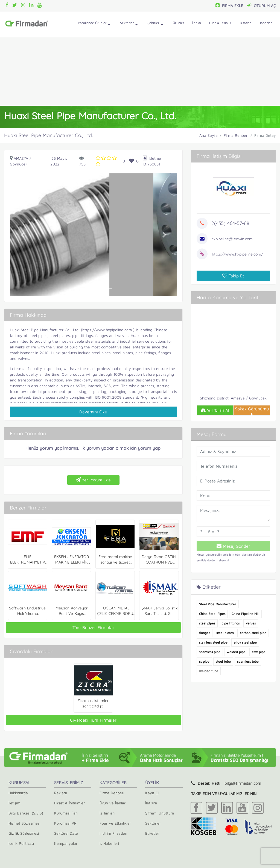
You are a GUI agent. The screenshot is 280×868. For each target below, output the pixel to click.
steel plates (225, 633)
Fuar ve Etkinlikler (115, 823)
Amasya (21, 158)
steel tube (223, 661)
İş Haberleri (109, 843)
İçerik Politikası (21, 843)
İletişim (14, 803)
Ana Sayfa (208, 135)
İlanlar (197, 23)
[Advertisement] (140, 72)
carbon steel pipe (253, 633)
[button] (22, 235)
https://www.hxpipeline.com (107, 330)
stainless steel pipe (213, 642)
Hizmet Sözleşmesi (24, 823)
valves (251, 623)
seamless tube (248, 661)
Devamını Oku (93, 412)
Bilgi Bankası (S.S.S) (26, 813)
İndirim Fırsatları (113, 833)
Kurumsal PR (65, 823)
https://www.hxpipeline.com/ (237, 254)
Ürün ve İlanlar (113, 803)
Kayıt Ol (152, 793)
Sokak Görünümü (252, 411)
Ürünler (179, 23)
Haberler (265, 23)
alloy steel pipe (245, 642)
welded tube (209, 671)
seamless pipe (210, 652)
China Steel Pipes (212, 614)
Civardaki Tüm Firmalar (93, 720)
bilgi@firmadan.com (243, 783)
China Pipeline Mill (245, 614)
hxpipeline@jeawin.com (232, 239)
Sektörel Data (66, 833)
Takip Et (233, 276)
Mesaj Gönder (233, 546)
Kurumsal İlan (66, 813)
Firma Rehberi (236, 135)
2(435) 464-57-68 (230, 223)
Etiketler (152, 833)
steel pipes (207, 623)
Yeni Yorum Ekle (93, 480)
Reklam (61, 793)
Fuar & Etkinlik (220, 23)
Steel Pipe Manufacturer (218, 604)
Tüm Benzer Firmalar (93, 627)
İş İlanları (107, 813)
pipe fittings (231, 623)
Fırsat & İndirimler (69, 803)
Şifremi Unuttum (160, 813)
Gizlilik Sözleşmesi (24, 833)
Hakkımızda (18, 793)
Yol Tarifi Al (215, 410)
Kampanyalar (66, 843)
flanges (205, 633)
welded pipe (236, 652)
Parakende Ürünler (94, 25)
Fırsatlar (245, 23)
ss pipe (204, 661)
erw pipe (259, 652)
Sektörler (129, 25)
